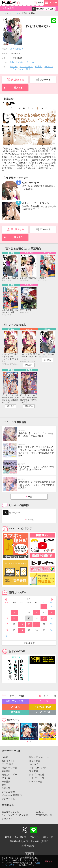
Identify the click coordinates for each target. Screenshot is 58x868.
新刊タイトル (8, 761)
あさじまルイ (17, 49)
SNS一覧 (30, 520)
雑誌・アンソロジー (15, 701)
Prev (6, 599)
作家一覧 (6, 788)
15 (44, 618)
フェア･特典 (8, 764)
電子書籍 (15, 712)
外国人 (39, 67)
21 (37, 624)
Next (52, 599)
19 (22, 624)
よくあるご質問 (38, 841)
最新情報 (6, 771)
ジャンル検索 (8, 792)
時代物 (14, 67)
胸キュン (49, 67)
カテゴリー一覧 (49, 696)
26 (22, 630)
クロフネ (6, 819)
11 (14, 618)
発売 (41, 3)
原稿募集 (6, 782)
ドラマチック (17, 69)
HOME (5, 757)
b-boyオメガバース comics (23, 62)
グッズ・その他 (43, 712)
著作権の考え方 (17, 841)
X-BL (39, 812)
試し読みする (17, 80)
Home (4, 13)
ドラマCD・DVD (43, 707)
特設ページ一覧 (9, 768)
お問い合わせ (28, 846)
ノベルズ (15, 707)
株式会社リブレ (9, 812)
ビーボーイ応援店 (10, 795)
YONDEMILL (43, 815)
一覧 (30, 497)
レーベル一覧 (36, 782)
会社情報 (19, 837)
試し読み (29, 365)
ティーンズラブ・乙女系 (14, 815)
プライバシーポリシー (40, 837)
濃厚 (28, 69)
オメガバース (26, 67)
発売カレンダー (30, 643)
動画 (4, 785)
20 (29, 624)
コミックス (14, 13)
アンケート (45, 80)
